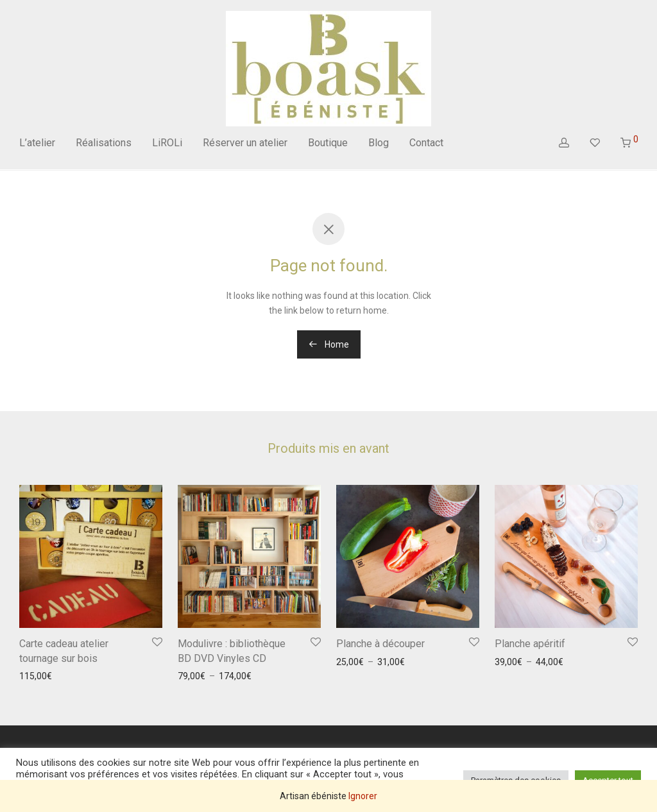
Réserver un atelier (245, 143)
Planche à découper (380, 644)
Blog (379, 143)
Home (329, 344)
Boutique (328, 143)
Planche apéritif (530, 644)
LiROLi (167, 143)
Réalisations (104, 143)
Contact (426, 143)
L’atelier (37, 143)
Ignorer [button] (363, 796)
